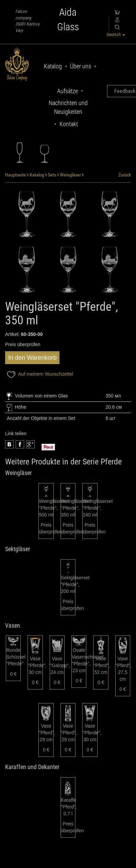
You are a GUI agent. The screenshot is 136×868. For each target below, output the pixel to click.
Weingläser (70, 175)
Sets (52, 175)
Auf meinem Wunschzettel (39, 375)
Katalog (53, 66)
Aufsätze (67, 91)
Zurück (125, 175)
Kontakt (69, 124)
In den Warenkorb (32, 358)
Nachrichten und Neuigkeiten (68, 107)
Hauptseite (15, 175)
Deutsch (116, 35)
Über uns (81, 66)
